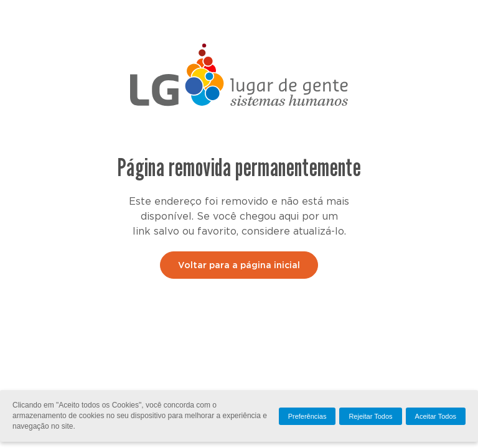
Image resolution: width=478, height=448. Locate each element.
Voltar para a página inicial (239, 266)
